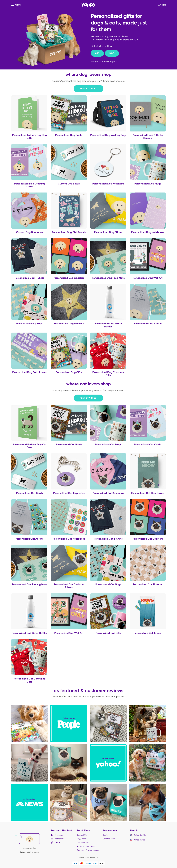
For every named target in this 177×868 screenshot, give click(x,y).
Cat (97, 53)
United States (137, 840)
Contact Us (82, 835)
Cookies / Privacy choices (88, 850)
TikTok (55, 842)
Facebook (57, 835)
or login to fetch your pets (104, 62)
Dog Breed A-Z (83, 839)
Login (106, 835)
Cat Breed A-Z (83, 842)
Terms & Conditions (86, 846)
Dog (112, 53)
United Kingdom (139, 835)
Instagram (57, 839)
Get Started (88, 89)
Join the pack (109, 839)
